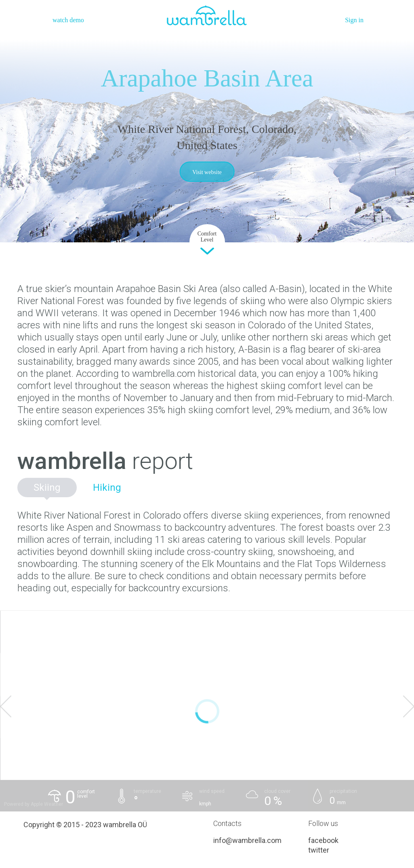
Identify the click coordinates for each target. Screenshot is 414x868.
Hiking (107, 488)
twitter (319, 850)
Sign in (354, 20)
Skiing (47, 488)
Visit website (207, 172)
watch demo (68, 20)
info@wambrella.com (247, 840)
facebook (323, 840)
